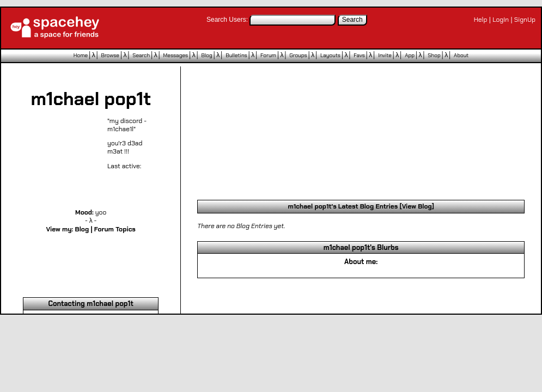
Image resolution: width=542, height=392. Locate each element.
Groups (298, 55)
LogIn (501, 20)
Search (352, 20)
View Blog (417, 206)
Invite (385, 55)
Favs (359, 55)
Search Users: (227, 20)
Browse (110, 55)
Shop (434, 55)
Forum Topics (115, 229)
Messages (176, 55)
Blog (207, 55)
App (410, 55)
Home (81, 55)
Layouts (330, 55)
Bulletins (236, 55)
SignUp (525, 20)
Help (481, 20)
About (461, 55)
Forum (268, 55)
